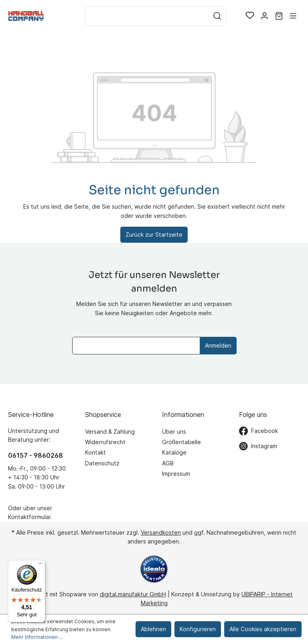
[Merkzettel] (250, 16)
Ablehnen (153, 629)
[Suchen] (217, 16)
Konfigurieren (198, 629)
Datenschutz (102, 463)
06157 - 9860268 (35, 455)
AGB (168, 463)
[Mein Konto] (264, 16)
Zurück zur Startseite (154, 234)
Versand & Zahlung (110, 432)
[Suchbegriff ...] (147, 16)
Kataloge (174, 452)
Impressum (176, 474)
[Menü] (293, 16)
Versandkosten (161, 532)
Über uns (174, 432)
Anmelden (218, 345)
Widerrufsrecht (105, 442)
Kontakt (95, 452)
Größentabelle (181, 442)
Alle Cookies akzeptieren (263, 629)
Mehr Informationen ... (37, 637)
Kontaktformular (29, 517)
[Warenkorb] (279, 16)
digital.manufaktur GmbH (133, 594)
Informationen (183, 415)
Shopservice (103, 415)
